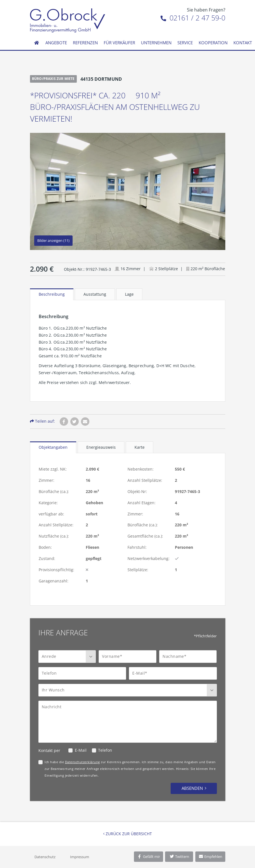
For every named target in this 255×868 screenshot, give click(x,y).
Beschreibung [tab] (52, 294)
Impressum (80, 857)
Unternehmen (156, 43)
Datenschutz (45, 857)
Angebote (56, 43)
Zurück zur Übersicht (127, 834)
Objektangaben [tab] (53, 447)
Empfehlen (210, 857)
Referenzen (85, 43)
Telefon (105, 750)
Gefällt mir (149, 857)
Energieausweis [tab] (101, 447)
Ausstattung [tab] (95, 294)
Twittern (179, 857)
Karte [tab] (140, 447)
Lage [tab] (129, 294)
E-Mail (81, 750)
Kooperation (213, 43)
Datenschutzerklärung (83, 762)
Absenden (192, 788)
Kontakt (243, 43)
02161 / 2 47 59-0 (193, 18)
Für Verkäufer (119, 43)
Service (185, 43)
